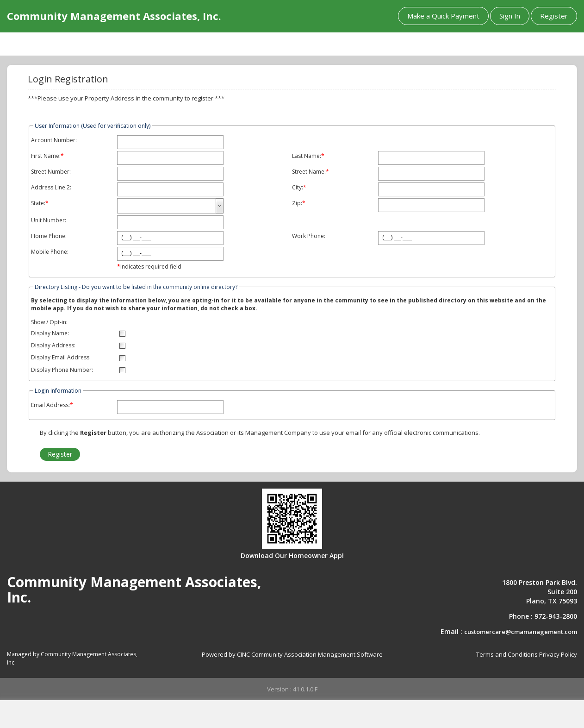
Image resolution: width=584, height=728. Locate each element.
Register (554, 16)
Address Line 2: (51, 188)
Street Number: (51, 172)
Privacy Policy (558, 654)
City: (298, 188)
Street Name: (309, 172)
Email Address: (50, 405)
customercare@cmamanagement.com (521, 632)
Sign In (510, 16)
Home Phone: (49, 236)
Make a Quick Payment (443, 16)
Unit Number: (49, 220)
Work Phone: (309, 236)
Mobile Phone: (50, 252)
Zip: (297, 203)
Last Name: (307, 156)
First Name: (46, 156)
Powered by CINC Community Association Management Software (292, 654)
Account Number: (54, 140)
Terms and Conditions (507, 654)
